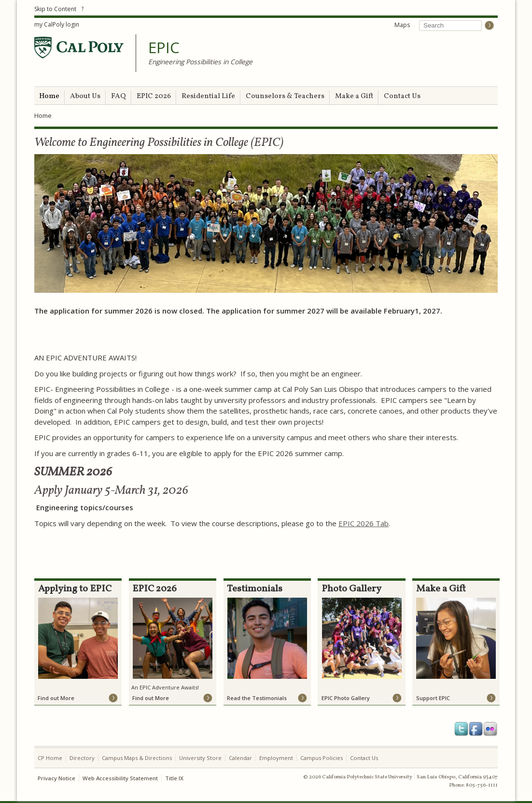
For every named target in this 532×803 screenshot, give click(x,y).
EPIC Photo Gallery (346, 698)
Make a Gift (354, 96)
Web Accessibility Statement (120, 778)
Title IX (174, 778)
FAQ (119, 96)
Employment (276, 758)
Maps (402, 25)
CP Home (50, 758)
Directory (82, 758)
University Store (200, 758)
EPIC (164, 48)
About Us (85, 96)
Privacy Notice (56, 778)
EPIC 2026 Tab (364, 523)
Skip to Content (55, 9)
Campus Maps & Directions (137, 758)
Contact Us (402, 96)
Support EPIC (433, 698)
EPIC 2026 (154, 96)
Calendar (240, 758)
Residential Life (208, 96)
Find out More (56, 698)
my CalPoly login (57, 24)
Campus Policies (322, 758)
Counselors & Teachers (285, 96)
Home (49, 96)
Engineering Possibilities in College (200, 62)
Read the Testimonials (257, 698)
